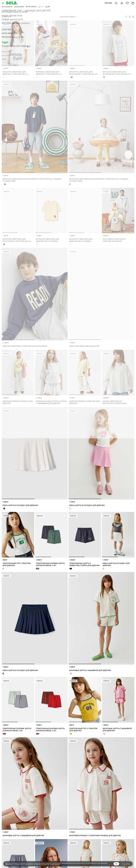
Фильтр (7, 17)
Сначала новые (68, 17)
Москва (108, 3)
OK (116, 864)
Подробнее (126, 864)
